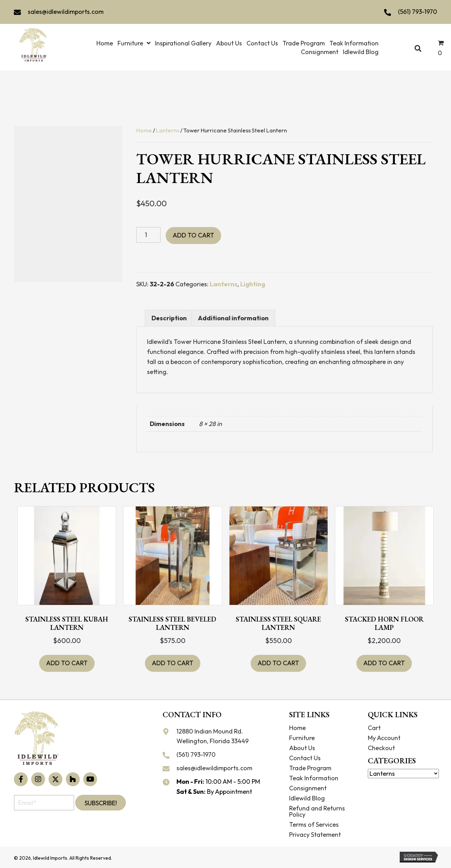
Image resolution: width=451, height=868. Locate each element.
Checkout (381, 748)
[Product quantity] (148, 235)
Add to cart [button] (67, 663)
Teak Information (314, 778)
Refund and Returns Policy (317, 811)
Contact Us (305, 758)
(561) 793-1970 (418, 12)
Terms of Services (314, 824)
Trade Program (310, 768)
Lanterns (168, 130)
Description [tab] (169, 318)
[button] (21, 779)
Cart (374, 728)
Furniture (302, 738)
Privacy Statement (315, 835)
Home (144, 130)
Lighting (253, 284)
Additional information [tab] (233, 318)
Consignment (308, 788)
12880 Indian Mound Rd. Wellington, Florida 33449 (213, 736)
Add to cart (193, 235)
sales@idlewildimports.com (66, 12)
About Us (302, 748)
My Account (384, 738)
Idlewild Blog (307, 798)
